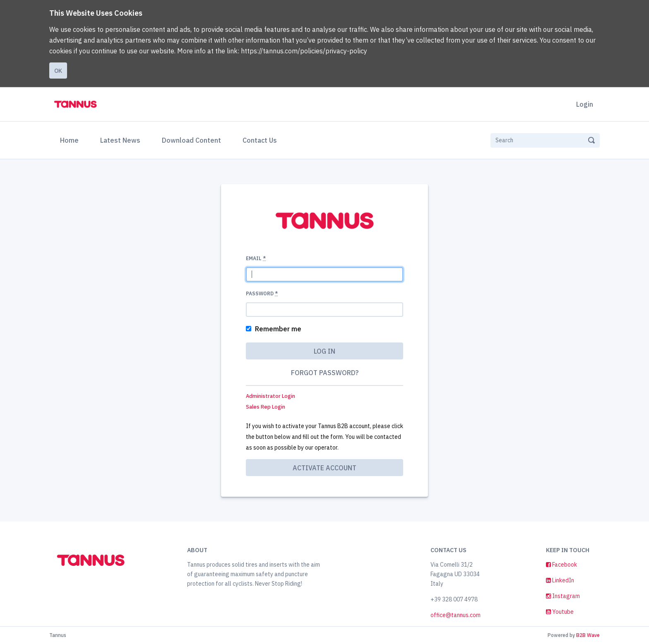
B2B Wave (588, 635)
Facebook (561, 565)
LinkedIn (560, 580)
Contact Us (260, 140)
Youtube (560, 612)
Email (256, 258)
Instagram (563, 596)
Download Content (191, 140)
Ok (58, 71)
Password (262, 293)
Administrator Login (270, 396)
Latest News (120, 140)
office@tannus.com (456, 615)
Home (71, 139)
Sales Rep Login (266, 407)
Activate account (324, 468)
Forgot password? (325, 373)
